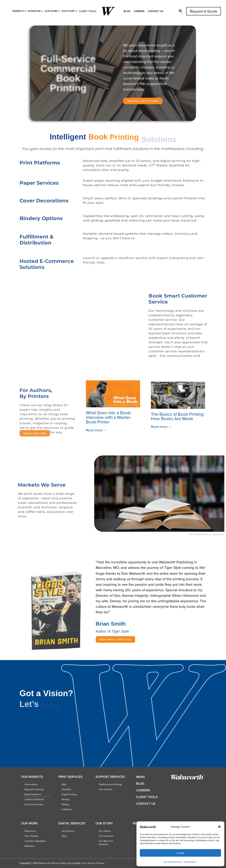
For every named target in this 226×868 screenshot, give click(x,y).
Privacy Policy (190, 862)
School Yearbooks (34, 804)
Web (64, 784)
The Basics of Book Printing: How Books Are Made (178, 416)
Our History (105, 831)
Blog (127, 11)
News (140, 777)
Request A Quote (204, 11)
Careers (139, 11)
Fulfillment (67, 809)
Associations (31, 784)
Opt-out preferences (173, 862)
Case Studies (31, 836)
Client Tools (147, 797)
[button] (219, 827)
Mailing (65, 804)
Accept (180, 853)
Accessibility (74, 863)
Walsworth (44, 863)
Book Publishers (33, 794)
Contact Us (156, 11)
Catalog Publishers (34, 799)
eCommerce (68, 831)
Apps (64, 836)
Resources (30, 831)
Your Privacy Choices (94, 863)
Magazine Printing (34, 789)
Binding (66, 799)
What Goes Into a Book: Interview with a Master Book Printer (109, 417)
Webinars (29, 846)
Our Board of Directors (106, 843)
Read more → (96, 430)
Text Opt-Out (105, 789)
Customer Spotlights (35, 841)
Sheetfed (66, 789)
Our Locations (106, 836)
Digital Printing (69, 794)
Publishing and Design (111, 784)
